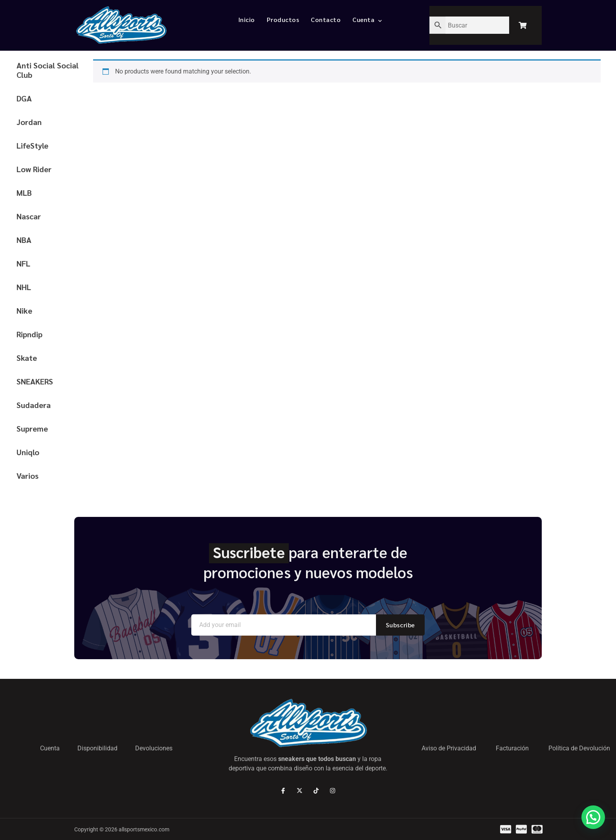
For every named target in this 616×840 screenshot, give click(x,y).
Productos (283, 19)
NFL (23, 263)
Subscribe (400, 625)
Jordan (29, 122)
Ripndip (29, 334)
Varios (27, 476)
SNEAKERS (35, 381)
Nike (24, 311)
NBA (24, 240)
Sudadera (34, 405)
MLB (24, 193)
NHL (24, 287)
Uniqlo (28, 452)
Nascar (29, 216)
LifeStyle (32, 145)
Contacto (326, 19)
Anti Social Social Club (48, 70)
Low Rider (34, 169)
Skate (27, 358)
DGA (24, 98)
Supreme (32, 428)
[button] (593, 817)
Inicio (247, 19)
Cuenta (367, 19)
